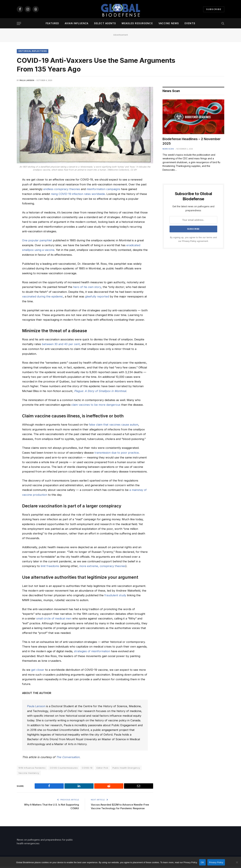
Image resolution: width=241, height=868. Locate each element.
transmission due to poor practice (117, 451)
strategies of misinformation (92, 649)
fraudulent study (115, 594)
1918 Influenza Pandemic (32, 765)
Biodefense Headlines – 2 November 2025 (192, 141)
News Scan (168, 149)
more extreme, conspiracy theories (102, 565)
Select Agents (105, 23)
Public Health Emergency (126, 765)
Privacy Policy (189, 241)
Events (190, 23)
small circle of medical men (54, 617)
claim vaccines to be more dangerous (96, 404)
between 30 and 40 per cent (61, 343)
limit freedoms (50, 565)
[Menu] (19, 23)
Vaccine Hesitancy (29, 771)
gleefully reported (97, 296)
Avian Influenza (77, 23)
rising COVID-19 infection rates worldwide (78, 194)
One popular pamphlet (37, 240)
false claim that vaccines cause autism (114, 424)
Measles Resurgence (137, 23)
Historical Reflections (33, 51)
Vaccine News (169, 23)
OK (202, 862)
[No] (237, 862)
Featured (52, 23)
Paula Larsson (27, 81)
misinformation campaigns (103, 189)
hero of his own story (87, 286)
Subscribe (214, 9)
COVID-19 (87, 765)
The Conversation (68, 755)
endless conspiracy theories (62, 189)
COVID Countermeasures (64, 765)
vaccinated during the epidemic (43, 296)
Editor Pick (102, 765)
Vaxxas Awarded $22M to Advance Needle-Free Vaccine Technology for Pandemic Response (118, 806)
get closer (38, 668)
